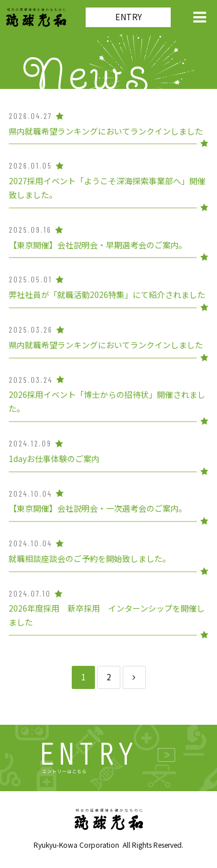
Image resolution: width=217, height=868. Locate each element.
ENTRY (128, 17)
